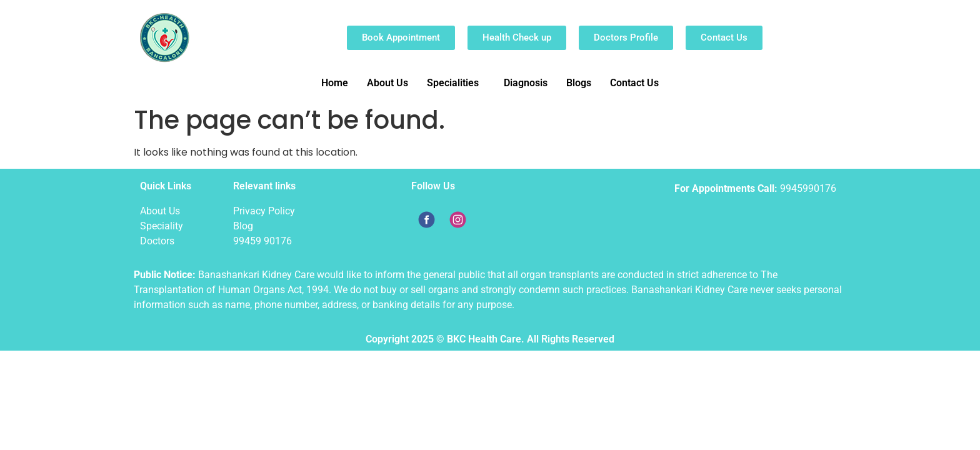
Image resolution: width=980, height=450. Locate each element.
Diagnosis (526, 83)
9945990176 (808, 188)
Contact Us (634, 83)
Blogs (579, 83)
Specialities (453, 83)
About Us (387, 83)
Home (335, 83)
